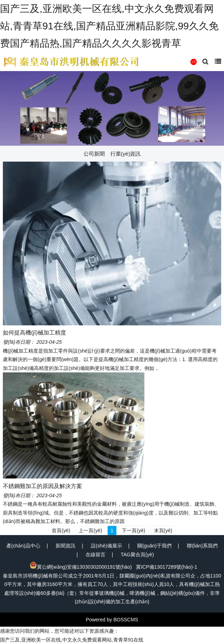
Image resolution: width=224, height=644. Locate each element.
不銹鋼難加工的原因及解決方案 (42, 486)
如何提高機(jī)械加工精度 (35, 333)
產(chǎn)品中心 (23, 546)
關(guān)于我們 (154, 546)
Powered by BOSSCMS (112, 620)
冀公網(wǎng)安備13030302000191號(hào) (81, 567)
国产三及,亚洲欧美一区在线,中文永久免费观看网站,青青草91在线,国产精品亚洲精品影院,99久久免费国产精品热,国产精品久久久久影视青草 (109, 26)
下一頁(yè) (133, 530)
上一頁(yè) (90, 530)
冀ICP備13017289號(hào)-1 (166, 567)
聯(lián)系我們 (202, 546)
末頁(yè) (163, 530)
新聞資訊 (65, 546)
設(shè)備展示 (107, 546)
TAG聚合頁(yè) (137, 555)
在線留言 (96, 555)
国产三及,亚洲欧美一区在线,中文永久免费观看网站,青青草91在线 (72, 640)
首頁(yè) (61, 530)
